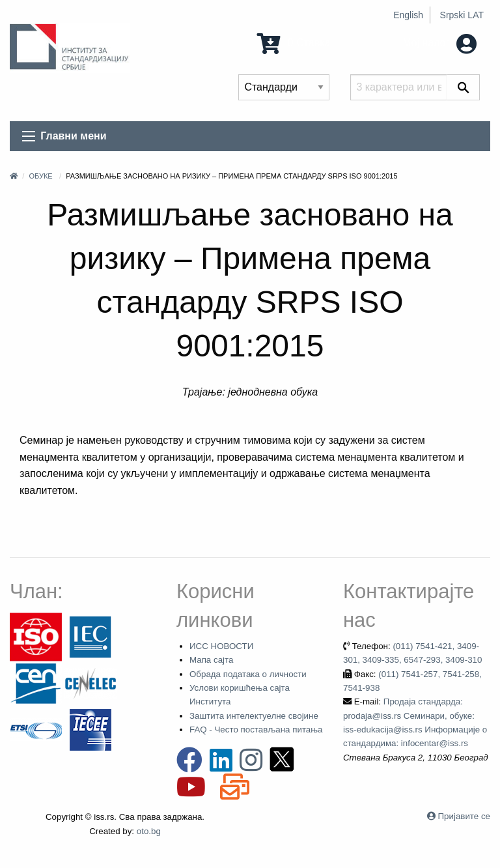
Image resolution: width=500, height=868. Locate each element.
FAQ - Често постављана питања (256, 730)
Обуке (40, 176)
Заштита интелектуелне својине (254, 716)
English (408, 15)
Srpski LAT (462, 15)
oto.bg (149, 831)
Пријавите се (464, 816)
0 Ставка (294, 43)
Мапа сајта (211, 660)
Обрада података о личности (248, 674)
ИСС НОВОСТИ (221, 646)
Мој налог (439, 43)
